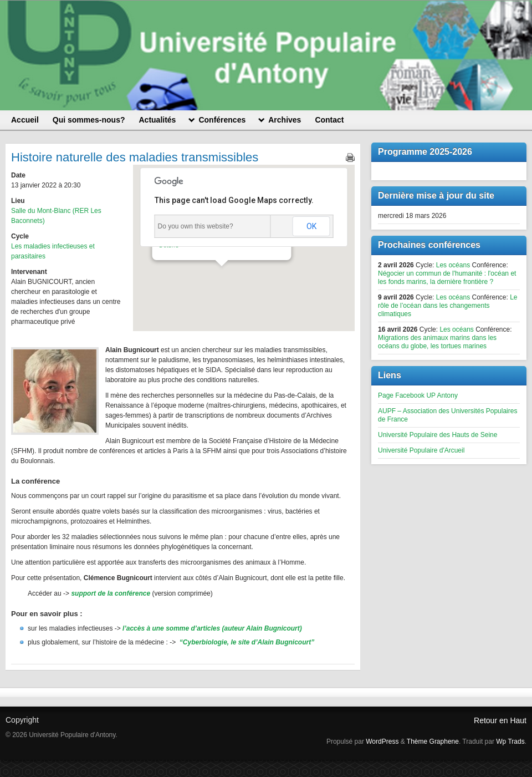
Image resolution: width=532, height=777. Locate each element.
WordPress (382, 742)
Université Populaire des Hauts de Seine (438, 435)
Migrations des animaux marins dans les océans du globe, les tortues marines (437, 342)
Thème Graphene (433, 742)
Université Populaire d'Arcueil (421, 450)
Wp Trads (510, 742)
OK (311, 226)
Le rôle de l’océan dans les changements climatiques (448, 306)
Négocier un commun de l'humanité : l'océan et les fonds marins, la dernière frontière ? (447, 278)
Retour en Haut (500, 720)
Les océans (453, 265)
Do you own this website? (196, 226)
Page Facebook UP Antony (418, 395)
